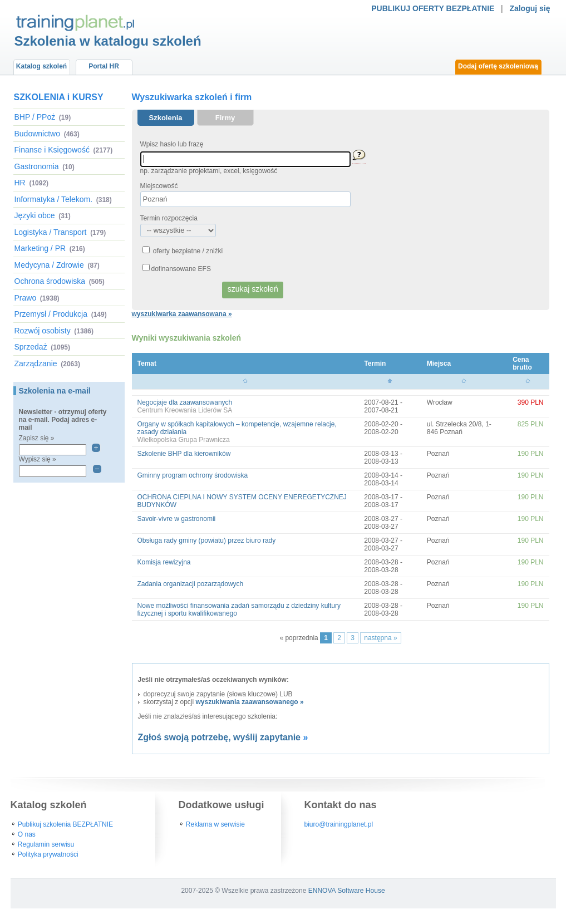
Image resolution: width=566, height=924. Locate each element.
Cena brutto (522, 363)
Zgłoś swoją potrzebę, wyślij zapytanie (220, 737)
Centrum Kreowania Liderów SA (185, 410)
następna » (380, 638)
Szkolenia (166, 118)
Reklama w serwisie (215, 824)
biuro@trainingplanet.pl (339, 824)
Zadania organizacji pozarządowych (191, 584)
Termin (375, 363)
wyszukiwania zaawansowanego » (250, 702)
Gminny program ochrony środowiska (193, 475)
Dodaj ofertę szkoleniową (498, 66)
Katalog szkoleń (41, 66)
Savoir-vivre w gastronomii (177, 519)
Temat (147, 363)
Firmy (225, 118)
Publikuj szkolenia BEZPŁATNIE (65, 824)
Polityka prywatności (48, 854)
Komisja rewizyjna (164, 562)
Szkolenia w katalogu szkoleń (108, 41)
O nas (27, 834)
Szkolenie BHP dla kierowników (184, 454)
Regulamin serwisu (46, 844)
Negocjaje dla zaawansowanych (185, 402)
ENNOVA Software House (347, 891)
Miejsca (439, 363)
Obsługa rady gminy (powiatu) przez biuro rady (207, 540)
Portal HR (104, 66)
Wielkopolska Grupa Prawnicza (184, 440)
